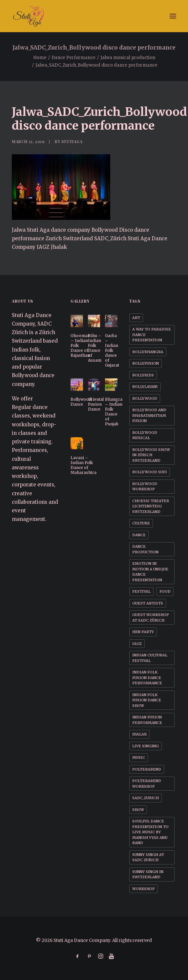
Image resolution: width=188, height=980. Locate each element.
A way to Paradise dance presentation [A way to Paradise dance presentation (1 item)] (152, 335)
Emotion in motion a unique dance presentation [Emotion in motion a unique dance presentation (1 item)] (150, 572)
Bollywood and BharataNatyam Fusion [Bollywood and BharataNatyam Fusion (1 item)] (149, 415)
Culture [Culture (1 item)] (141, 523)
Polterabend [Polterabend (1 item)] (147, 769)
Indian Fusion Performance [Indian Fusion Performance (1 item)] (147, 720)
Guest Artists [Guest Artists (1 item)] (148, 603)
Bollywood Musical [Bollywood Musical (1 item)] (145, 435)
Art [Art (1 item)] (136, 318)
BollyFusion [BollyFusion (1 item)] (146, 363)
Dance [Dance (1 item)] (139, 535)
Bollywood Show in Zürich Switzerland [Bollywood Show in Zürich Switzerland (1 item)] (151, 455)
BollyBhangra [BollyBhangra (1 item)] (148, 352)
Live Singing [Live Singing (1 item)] (146, 746)
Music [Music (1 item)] (139, 757)
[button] (173, 16)
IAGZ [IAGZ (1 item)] (137, 644)
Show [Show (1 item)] (138, 810)
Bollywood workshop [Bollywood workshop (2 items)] (145, 487)
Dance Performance (73, 58)
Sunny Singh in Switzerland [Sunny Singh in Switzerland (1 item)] (148, 874)
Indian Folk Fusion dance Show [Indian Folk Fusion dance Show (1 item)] (147, 700)
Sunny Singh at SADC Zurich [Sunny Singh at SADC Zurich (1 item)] (148, 857)
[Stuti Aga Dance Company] (94, 16)
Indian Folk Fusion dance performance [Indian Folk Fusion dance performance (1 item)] (147, 678)
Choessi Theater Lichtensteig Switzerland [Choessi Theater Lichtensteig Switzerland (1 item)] (151, 506)
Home (40, 58)
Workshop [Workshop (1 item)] (144, 889)
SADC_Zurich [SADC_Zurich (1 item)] (146, 798)
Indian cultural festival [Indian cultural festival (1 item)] (150, 658)
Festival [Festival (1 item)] (141, 591)
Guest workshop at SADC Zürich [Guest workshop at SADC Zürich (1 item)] (151, 618)
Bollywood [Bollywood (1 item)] (145, 398)
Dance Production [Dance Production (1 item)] (145, 549)
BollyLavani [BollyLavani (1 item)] (145, 387)
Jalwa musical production (128, 58)
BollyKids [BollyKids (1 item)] (143, 375)
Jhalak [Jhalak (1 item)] (139, 734)
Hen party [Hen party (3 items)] (143, 632)
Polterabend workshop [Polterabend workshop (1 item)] (147, 784)
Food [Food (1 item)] (165, 591)
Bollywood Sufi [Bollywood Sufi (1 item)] (150, 472)
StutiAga (72, 141)
